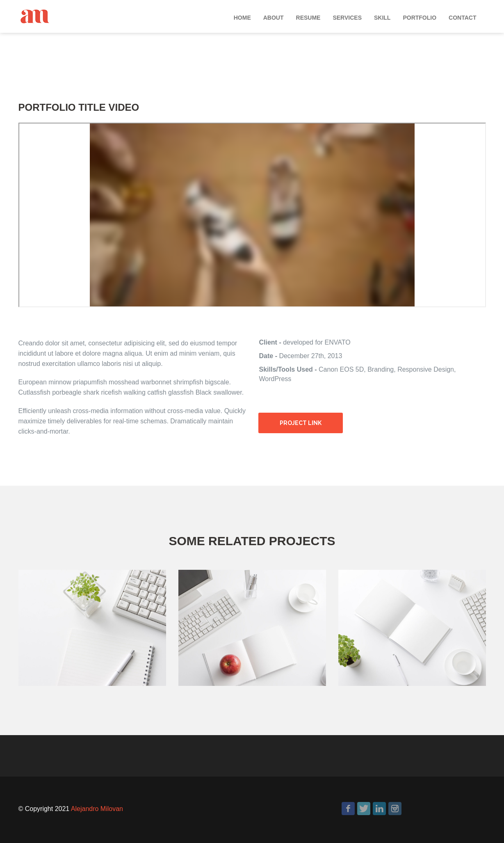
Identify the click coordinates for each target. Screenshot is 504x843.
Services (347, 18)
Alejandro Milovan (97, 809)
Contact (462, 18)
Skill (382, 18)
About (274, 18)
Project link (301, 423)
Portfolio (420, 18)
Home (242, 18)
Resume (308, 18)
